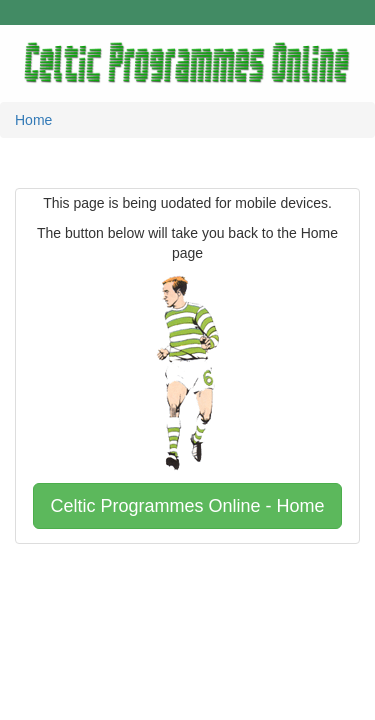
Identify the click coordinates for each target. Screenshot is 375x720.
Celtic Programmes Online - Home (187, 506)
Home (33, 120)
